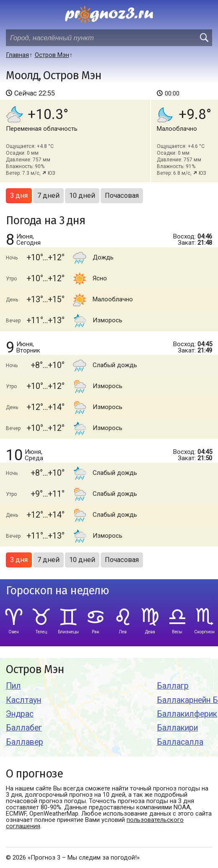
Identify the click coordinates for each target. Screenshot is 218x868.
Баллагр (173, 686)
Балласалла (180, 742)
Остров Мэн (35, 670)
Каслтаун (23, 700)
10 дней (82, 196)
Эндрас (20, 714)
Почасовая (122, 196)
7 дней (48, 196)
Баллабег (24, 728)
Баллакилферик (187, 714)
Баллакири (177, 728)
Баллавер (25, 742)
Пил (13, 686)
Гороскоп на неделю (57, 591)
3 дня (19, 196)
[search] (204, 38)
